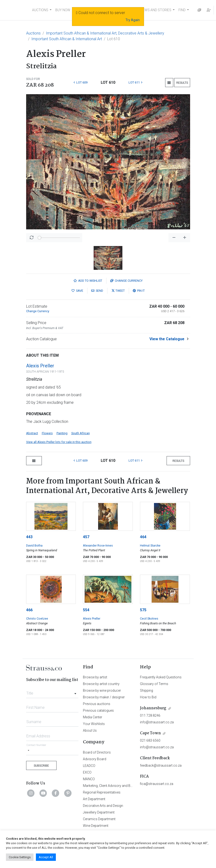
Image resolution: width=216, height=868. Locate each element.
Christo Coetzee (37, 619)
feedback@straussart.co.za (161, 765)
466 (29, 610)
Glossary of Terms (154, 684)
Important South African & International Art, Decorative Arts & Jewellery (105, 33)
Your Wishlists (94, 724)
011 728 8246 (150, 715)
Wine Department (96, 826)
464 (143, 537)
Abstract (32, 433)
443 (29, 537)
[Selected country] (29, 751)
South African (81, 433)
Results (182, 83)
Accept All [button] (46, 857)
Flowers (47, 433)
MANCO (89, 779)
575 (143, 610)
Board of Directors (97, 752)
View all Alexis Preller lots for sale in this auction (59, 442)
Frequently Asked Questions (161, 677)
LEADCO (89, 766)
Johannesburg (153, 708)
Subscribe (41, 766)
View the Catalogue (167, 339)
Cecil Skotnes (149, 619)
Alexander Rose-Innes (98, 545)
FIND (182, 10)
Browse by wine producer (102, 690)
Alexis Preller (40, 366)
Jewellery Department (99, 812)
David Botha (34, 545)
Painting (62, 433)
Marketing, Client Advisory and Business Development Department (132, 786)
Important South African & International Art (67, 39)
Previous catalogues (98, 710)
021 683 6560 (150, 740)
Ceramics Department (99, 819)
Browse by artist (95, 677)
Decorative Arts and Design (103, 806)
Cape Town (150, 733)
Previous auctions (97, 704)
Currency (126, 281)
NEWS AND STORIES (156, 10)
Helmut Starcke (150, 545)
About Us (90, 730)
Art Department (94, 799)
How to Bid (148, 697)
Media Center (93, 717)
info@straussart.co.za (157, 722)
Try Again (133, 20)
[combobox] (52, 692)
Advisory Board (95, 759)
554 (86, 610)
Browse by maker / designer (104, 697)
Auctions (33, 33)
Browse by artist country (101, 684)
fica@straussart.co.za (157, 784)
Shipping (146, 690)
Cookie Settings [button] (20, 857)
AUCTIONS (40, 10)
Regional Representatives (102, 792)
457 (86, 537)
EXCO (87, 772)
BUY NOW (63, 10)
